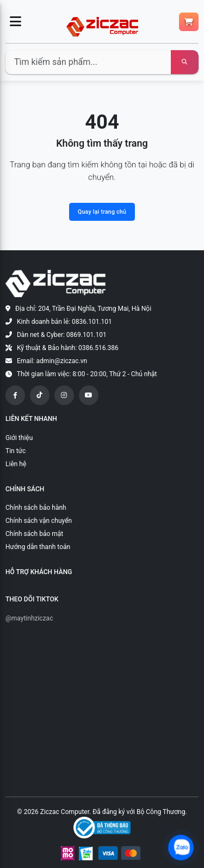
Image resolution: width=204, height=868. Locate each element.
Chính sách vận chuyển (39, 521)
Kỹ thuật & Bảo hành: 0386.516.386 (68, 348)
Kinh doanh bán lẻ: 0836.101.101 (64, 322)
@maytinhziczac (29, 618)
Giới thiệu (19, 438)
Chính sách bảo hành (36, 508)
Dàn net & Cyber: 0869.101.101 (62, 335)
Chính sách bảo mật (34, 534)
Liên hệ (16, 464)
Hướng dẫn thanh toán (38, 547)
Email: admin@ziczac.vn (52, 361)
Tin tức (16, 451)
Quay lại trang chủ (102, 212)
